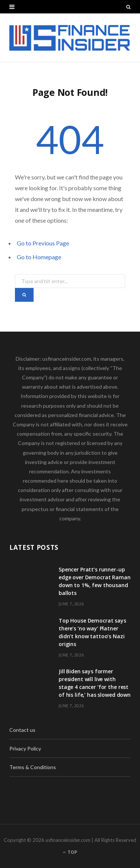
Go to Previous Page (43, 243)
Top (70, 852)
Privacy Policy (25, 748)
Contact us (22, 730)
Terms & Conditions (33, 767)
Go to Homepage (39, 257)
